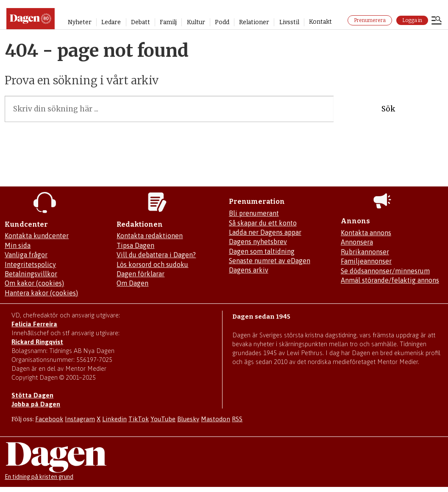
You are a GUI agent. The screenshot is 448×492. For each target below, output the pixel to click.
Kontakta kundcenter (37, 236)
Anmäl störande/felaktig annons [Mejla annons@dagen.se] (390, 280)
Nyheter (80, 22)
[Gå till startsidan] (31, 19)
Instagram (80, 419)
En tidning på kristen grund (39, 477)
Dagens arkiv (249, 270)
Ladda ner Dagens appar (265, 232)
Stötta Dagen (32, 395)
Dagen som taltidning (262, 251)
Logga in (412, 20)
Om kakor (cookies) (34, 283)
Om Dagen (132, 283)
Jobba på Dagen (36, 404)
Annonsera (357, 242)
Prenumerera (370, 20)
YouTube (163, 419)
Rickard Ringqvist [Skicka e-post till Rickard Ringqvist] (37, 342)
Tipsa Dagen (135, 245)
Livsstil (289, 22)
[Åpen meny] (437, 21)
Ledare (111, 22)
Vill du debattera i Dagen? (156, 255)
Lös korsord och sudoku (152, 264)
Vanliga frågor (26, 255)
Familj (168, 22)
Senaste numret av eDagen (270, 261)
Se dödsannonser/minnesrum (385, 271)
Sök (388, 109)
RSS (237, 419)
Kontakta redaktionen (150, 236)
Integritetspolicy (30, 264)
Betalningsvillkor (31, 274)
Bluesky (188, 419)
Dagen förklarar (141, 274)
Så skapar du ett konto (263, 223)
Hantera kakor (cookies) (41, 293)
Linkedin (114, 419)
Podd (222, 22)
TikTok (139, 419)
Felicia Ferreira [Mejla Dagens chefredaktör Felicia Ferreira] (34, 324)
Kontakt (320, 22)
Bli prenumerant (254, 213)
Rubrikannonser (365, 252)
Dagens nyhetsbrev (258, 242)
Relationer (254, 22)
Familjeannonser (366, 261)
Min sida (18, 245)
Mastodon (216, 419)
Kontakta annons (366, 233)
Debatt (141, 22)
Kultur (196, 22)
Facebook (49, 419)
